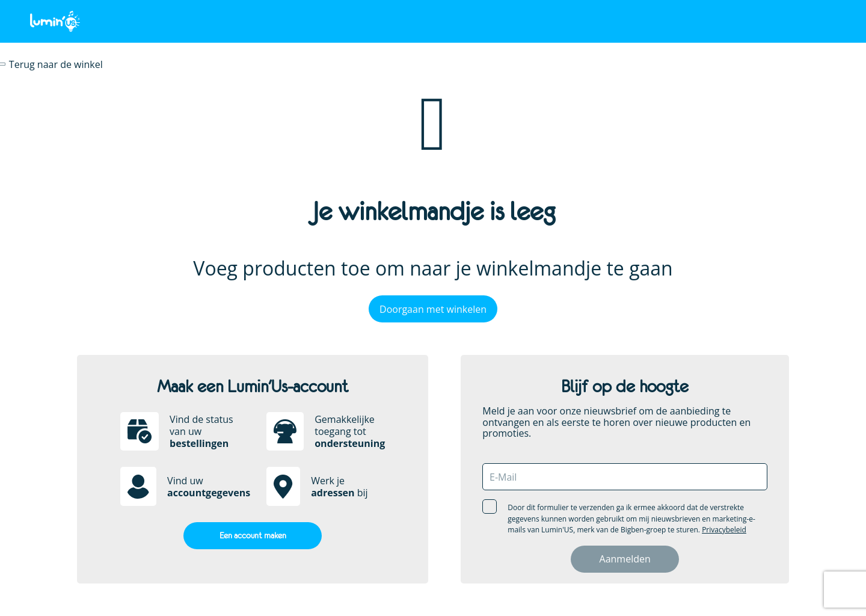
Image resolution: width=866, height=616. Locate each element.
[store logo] (55, 20)
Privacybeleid (724, 530)
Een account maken (253, 535)
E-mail (503, 477)
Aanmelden (625, 559)
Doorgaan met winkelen (433, 309)
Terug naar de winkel (56, 64)
